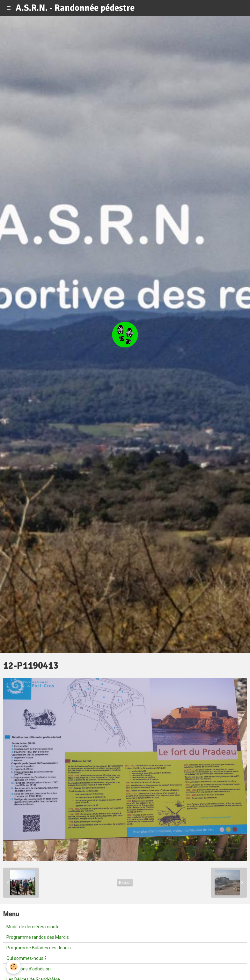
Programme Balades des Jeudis (39, 948)
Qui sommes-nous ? (26, 958)
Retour (125, 883)
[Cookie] (14, 967)
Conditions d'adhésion (29, 969)
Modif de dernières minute (33, 927)
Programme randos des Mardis (38, 937)
